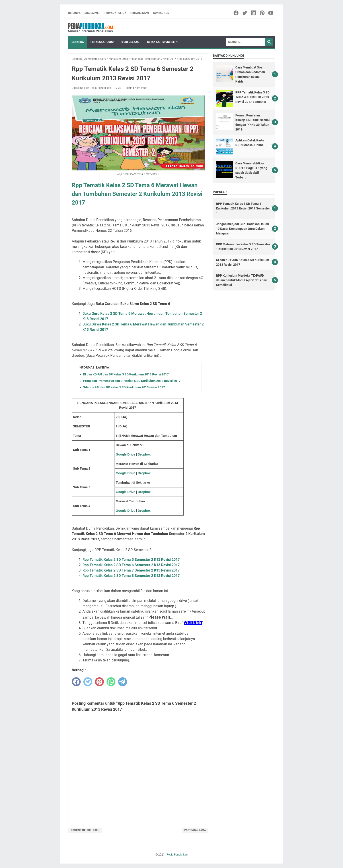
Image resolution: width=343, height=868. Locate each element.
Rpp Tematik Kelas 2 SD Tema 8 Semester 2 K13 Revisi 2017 (131, 576)
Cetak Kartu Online (161, 42)
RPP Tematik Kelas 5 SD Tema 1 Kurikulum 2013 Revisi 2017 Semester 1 (243, 208)
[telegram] (123, 682)
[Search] (246, 42)
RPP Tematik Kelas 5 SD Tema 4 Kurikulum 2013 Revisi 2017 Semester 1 (252, 97)
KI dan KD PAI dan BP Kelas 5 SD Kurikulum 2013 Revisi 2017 (126, 374)
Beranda (74, 13)
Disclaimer (92, 13)
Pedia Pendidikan (177, 855)
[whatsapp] (111, 682)
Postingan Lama (195, 830)
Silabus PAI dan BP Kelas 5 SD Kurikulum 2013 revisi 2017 (124, 387)
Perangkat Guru (102, 42)
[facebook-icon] (236, 13)
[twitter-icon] (245, 13)
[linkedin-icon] (254, 13)
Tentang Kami (140, 13)
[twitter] (88, 682)
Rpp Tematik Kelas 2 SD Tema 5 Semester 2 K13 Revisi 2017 (131, 560)
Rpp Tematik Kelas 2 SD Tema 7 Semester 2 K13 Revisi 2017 (131, 570)
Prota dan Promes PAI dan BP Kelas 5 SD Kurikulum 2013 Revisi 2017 (132, 381)
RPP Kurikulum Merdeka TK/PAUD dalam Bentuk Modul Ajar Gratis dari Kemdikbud (242, 280)
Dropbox (144, 454)
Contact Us (161, 13)
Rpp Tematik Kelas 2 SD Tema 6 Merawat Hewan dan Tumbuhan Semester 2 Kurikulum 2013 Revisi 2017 (137, 194)
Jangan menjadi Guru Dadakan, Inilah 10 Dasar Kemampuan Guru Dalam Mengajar (242, 229)
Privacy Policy (115, 13)
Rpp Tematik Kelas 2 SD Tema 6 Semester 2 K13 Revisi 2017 (131, 565)
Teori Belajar (130, 42)
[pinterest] (99, 682)
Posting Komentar (136, 88)
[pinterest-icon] (262, 13)
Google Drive (126, 454)
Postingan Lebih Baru (85, 830)
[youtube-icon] (271, 13)
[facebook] (76, 682)
